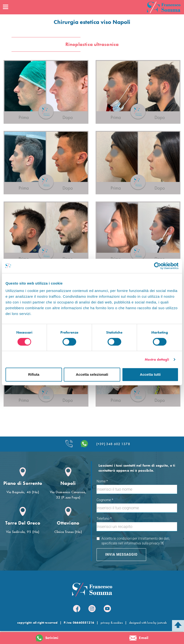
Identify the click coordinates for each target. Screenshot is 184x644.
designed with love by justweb (148, 623)
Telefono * (104, 519)
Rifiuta (34, 374)
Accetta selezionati (92, 374)
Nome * (102, 481)
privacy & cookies (112, 623)
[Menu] (5, 7)
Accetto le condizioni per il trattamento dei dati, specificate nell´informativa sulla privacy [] (133, 541)
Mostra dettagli (157, 359)
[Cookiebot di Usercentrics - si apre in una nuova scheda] (158, 266)
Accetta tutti (150, 374)
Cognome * (105, 500)
